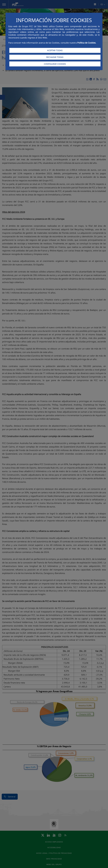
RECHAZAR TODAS (55, 57)
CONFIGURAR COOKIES (55, 64)
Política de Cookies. (87, 43)
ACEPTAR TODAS (55, 50)
